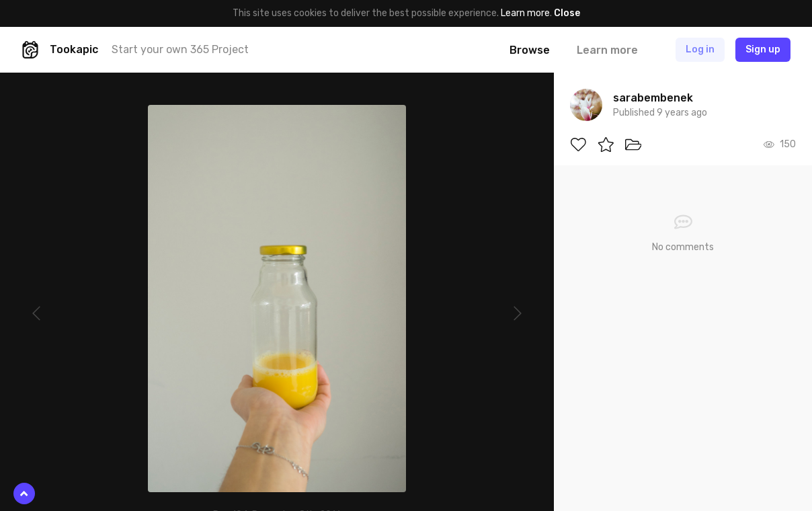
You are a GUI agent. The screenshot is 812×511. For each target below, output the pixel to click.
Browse (530, 50)
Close (567, 13)
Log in (700, 49)
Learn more (525, 13)
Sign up (763, 49)
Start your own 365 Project (180, 49)
